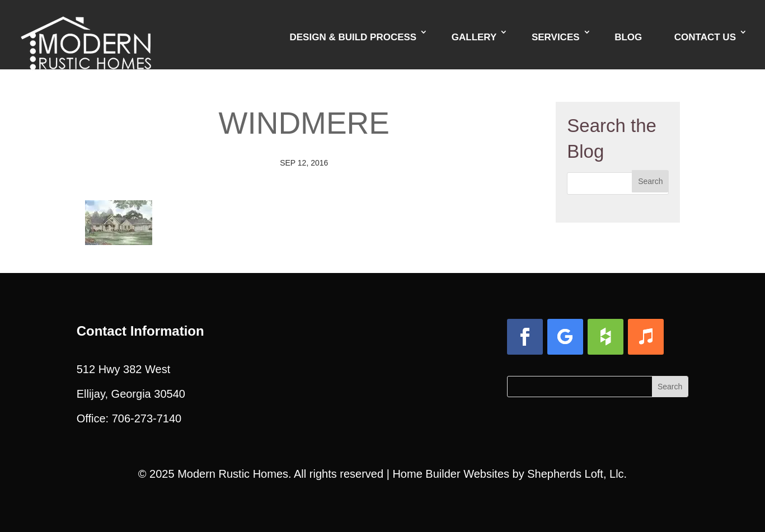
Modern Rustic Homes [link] (233, 474)
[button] (650, 181)
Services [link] (556, 37)
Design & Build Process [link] (353, 37)
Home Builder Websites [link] (451, 474)
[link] (86, 34)
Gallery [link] (474, 37)
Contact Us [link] (705, 37)
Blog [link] (628, 37)
